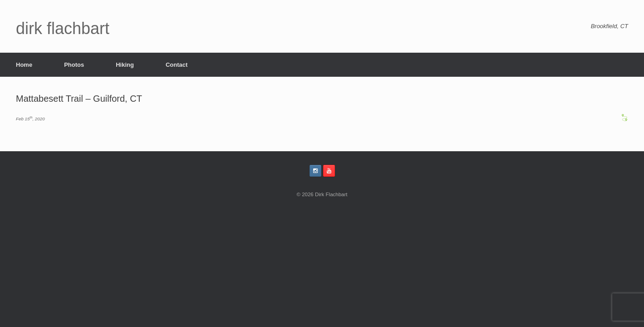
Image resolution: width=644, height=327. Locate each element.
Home (24, 65)
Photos (74, 65)
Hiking (125, 65)
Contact (177, 65)
